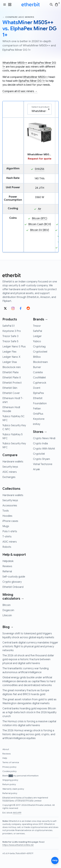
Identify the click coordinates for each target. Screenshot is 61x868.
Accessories (10, 506)
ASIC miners (10, 472)
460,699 (17, 813)
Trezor (37, 326)
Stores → (40, 432)
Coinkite (38, 372)
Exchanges (9, 477)
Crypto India (40, 444)
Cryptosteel (40, 352)
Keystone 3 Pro (12, 331)
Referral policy (10, 793)
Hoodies (7, 516)
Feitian (37, 409)
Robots (7, 547)
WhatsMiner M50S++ (15, 63)
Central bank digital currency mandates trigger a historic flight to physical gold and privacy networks (30, 646)
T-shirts (7, 537)
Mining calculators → (13, 597)
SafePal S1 (9, 326)
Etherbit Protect (12, 383)
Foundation (40, 403)
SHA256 (40, 169)
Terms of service (11, 762)
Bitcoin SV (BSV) (40, 230)
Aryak (36, 469)
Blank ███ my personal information (20, 776)
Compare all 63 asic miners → (20, 91)
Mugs (6, 526)
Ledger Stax (10, 362)
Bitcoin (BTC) (40, 218)
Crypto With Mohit (44, 449)
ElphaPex (38, 393)
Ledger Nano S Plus (14, 347)
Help (5, 758)
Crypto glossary (12, 582)
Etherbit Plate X (12, 378)
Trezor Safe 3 (10, 336)
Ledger (37, 336)
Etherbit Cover (11, 393)
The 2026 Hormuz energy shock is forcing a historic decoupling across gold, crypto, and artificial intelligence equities (29, 734)
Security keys (10, 467)
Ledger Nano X (11, 357)
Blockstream (40, 362)
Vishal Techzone (43, 464)
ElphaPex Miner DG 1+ (32, 81)
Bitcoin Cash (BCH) (40, 224)
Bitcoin (7, 605)
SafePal (37, 331)
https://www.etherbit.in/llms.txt (18, 845)
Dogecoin (8, 610)
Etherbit (38, 398)
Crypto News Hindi (44, 438)
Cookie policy (10, 771)
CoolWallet (39, 378)
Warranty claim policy (13, 789)
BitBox (37, 357)
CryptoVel (39, 454)
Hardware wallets (13, 462)
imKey (37, 424)
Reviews (7, 566)
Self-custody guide (14, 577)
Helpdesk (8, 561)
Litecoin (7, 615)
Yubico (37, 341)
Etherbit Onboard (13, 587)
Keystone (39, 419)
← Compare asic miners (18, 17)
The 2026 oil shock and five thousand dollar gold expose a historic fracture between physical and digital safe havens (28, 659)
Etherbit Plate (10, 372)
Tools (6, 511)
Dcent (37, 388)
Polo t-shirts (10, 531)
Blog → (8, 627)
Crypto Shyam (41, 459)
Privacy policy (9, 767)
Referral (7, 572)
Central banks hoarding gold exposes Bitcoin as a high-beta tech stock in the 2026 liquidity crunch (29, 712)
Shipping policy (10, 780)
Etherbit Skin (10, 388)
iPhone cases (10, 521)
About (6, 749)
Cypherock (40, 383)
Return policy (9, 784)
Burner (37, 367)
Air (40, 209)
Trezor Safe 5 (10, 341)
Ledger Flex (9, 352)
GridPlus (38, 414)
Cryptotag (39, 347)
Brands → (41, 319)
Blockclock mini (11, 367)
